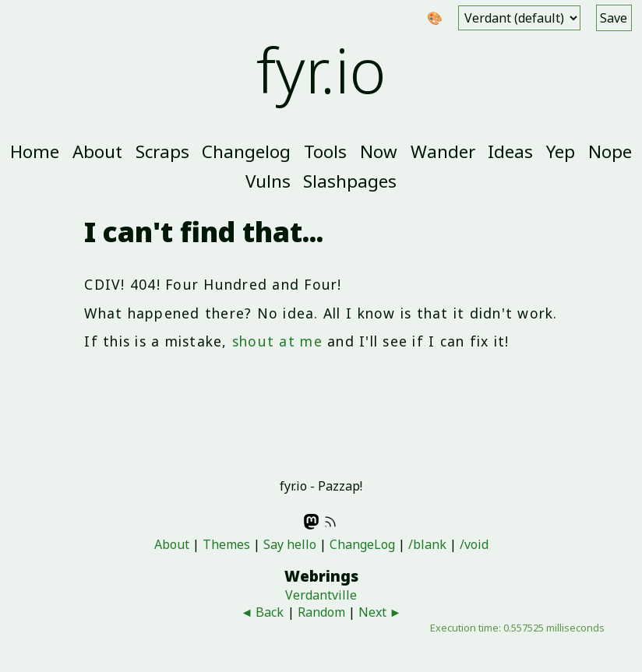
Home (35, 151)
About (97, 151)
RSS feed (330, 522)
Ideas (510, 151)
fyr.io (321, 69)
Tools (325, 151)
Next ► (380, 612)
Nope (610, 151)
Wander (443, 151)
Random (321, 612)
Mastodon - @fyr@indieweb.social (312, 522)
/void (474, 544)
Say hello (290, 544)
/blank (427, 544)
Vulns (268, 181)
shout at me (277, 341)
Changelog (246, 151)
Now (379, 151)
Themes (226, 544)
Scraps (162, 151)
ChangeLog (362, 544)
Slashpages (350, 181)
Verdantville (321, 595)
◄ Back (263, 612)
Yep (561, 151)
